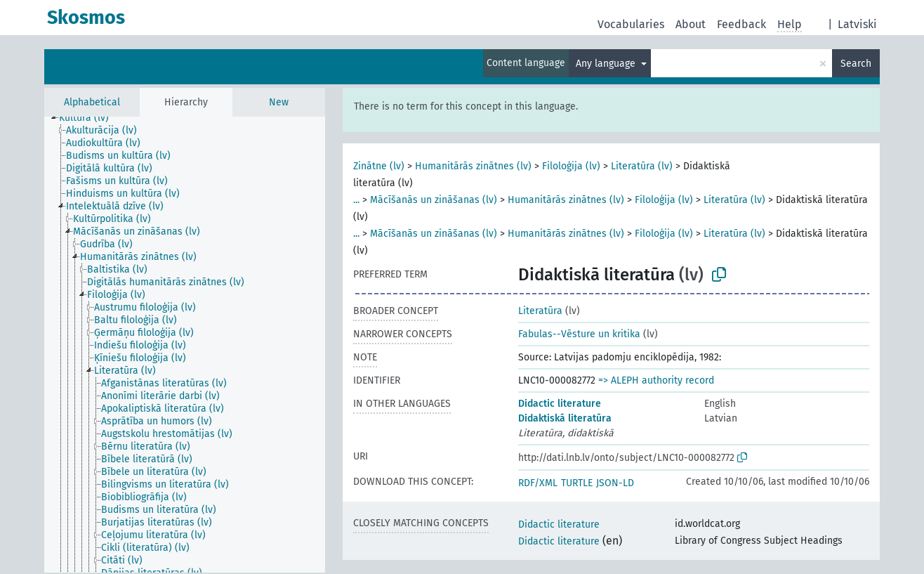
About (691, 24)
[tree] (185, 345)
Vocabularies (631, 24)
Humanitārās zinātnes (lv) (473, 166)
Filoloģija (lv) (571, 166)
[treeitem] (90, 118)
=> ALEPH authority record (656, 380)
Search (856, 64)
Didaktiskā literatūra (565, 418)
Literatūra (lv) (642, 166)
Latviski (857, 24)
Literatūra (540, 311)
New (279, 102)
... (356, 200)
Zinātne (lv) (379, 166)
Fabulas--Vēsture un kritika (579, 334)
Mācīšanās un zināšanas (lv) (434, 200)
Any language (607, 64)
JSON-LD (615, 483)
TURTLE (577, 483)
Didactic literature (560, 404)
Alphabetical (92, 102)
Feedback (741, 24)
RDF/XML (538, 483)
